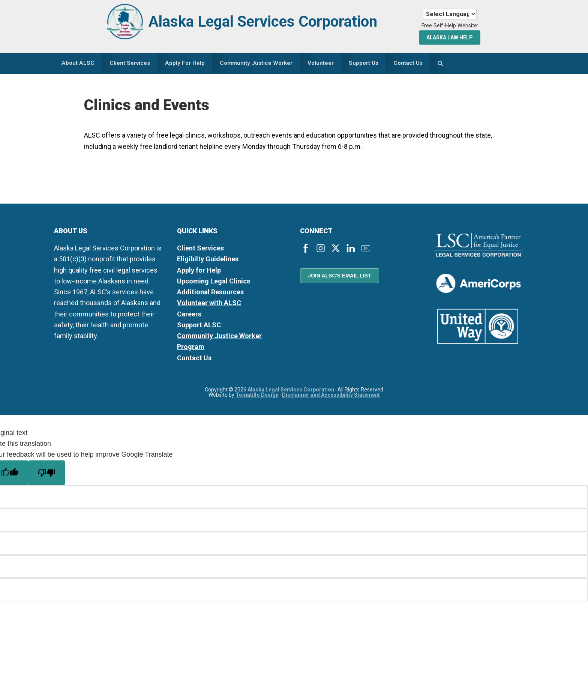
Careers (189, 314)
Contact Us (194, 358)
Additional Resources (210, 292)
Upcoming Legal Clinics (214, 281)
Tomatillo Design (257, 395)
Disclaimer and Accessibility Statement (331, 395)
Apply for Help (199, 270)
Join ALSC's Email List (339, 276)
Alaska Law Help (450, 37)
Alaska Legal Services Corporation (263, 22)
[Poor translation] (46, 473)
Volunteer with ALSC (209, 303)
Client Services (200, 248)
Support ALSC (199, 325)
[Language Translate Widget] (450, 14)
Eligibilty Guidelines (208, 259)
